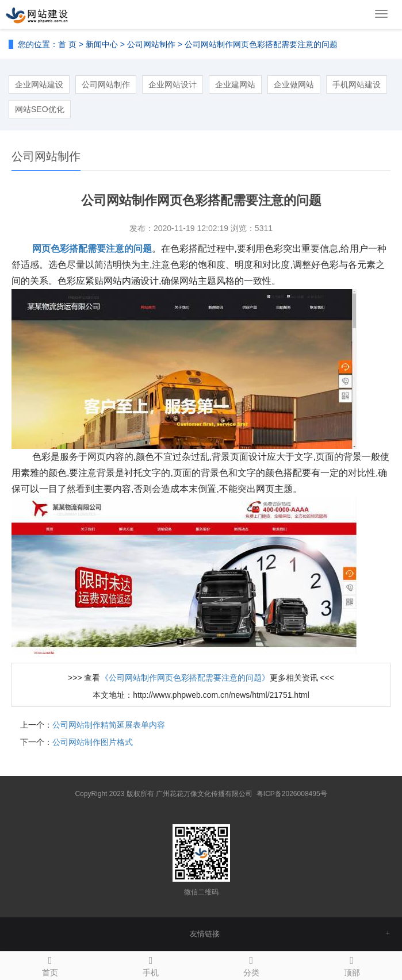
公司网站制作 (151, 44)
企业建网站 (235, 84)
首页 (50, 964)
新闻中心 (102, 44)
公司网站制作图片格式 (93, 742)
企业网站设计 (173, 84)
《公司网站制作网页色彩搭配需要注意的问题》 (185, 678)
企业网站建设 (39, 84)
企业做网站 (294, 84)
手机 (151, 964)
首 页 (67, 44)
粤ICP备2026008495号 (292, 794)
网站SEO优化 (40, 109)
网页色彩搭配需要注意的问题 (92, 249)
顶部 (352, 964)
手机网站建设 (357, 84)
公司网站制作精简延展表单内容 (109, 725)
